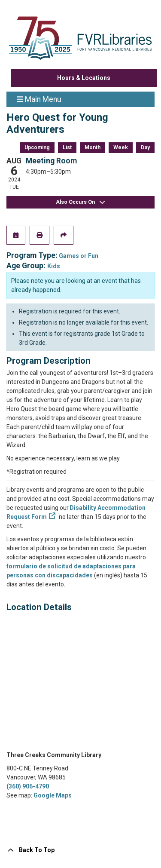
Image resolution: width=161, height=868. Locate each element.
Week (121, 147)
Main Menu (39, 99)
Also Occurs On (81, 202)
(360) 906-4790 (28, 786)
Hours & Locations (84, 78)
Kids (54, 266)
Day (145, 147)
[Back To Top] (80, 850)
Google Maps (53, 795)
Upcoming (37, 147)
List (67, 147)
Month (93, 147)
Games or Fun (79, 256)
